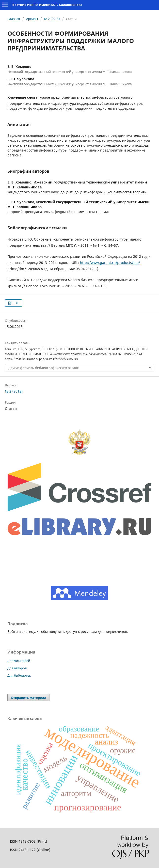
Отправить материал (28, 698)
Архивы (32, 19)
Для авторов (17, 668)
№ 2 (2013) (52, 19)
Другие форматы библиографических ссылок (44, 368)
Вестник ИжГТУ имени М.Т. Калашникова (47, 5)
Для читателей (19, 661)
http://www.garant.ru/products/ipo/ (110, 263)
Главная (14, 19)
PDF (15, 303)
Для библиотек (19, 675)
